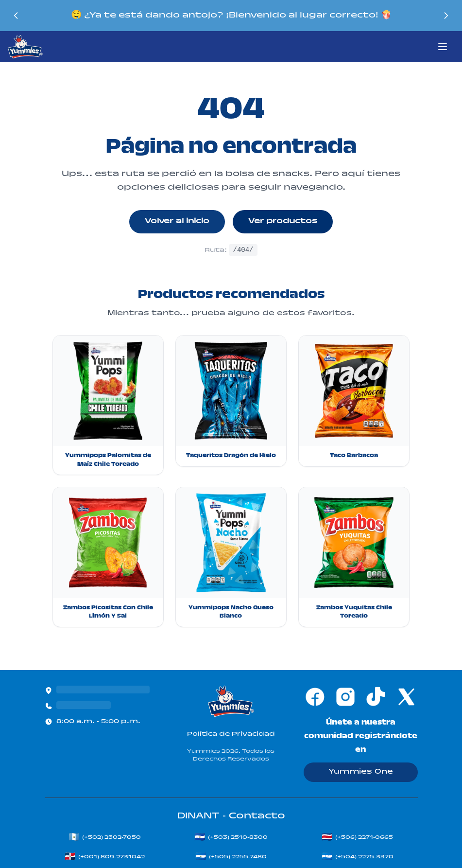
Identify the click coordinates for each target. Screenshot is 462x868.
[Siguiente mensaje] (447, 16)
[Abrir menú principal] (443, 47)
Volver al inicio (177, 222)
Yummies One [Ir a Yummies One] (361, 772)
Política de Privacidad (231, 734)
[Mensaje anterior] (15, 16)
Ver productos (283, 222)
